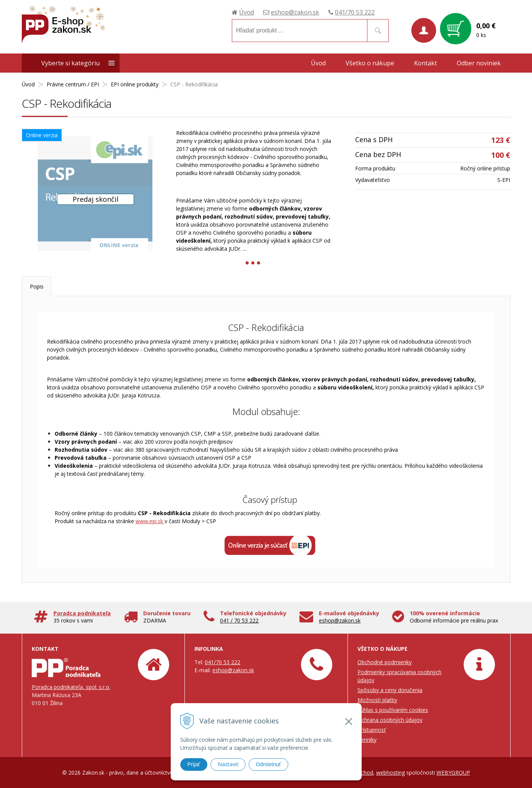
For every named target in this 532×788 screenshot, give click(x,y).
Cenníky (367, 740)
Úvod (247, 12)
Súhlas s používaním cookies (393, 710)
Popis (37, 286)
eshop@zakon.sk (295, 12)
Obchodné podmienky (385, 662)
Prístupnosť (372, 730)
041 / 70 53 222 (239, 620)
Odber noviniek (479, 63)
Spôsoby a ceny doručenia (390, 690)
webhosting (391, 773)
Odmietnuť (268, 764)
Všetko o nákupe (370, 63)
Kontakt (425, 63)
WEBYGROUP (453, 773)
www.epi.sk (150, 521)
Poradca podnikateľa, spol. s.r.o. (71, 687)
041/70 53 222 (355, 12)
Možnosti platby (377, 700)
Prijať (194, 764)
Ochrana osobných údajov (390, 720)
